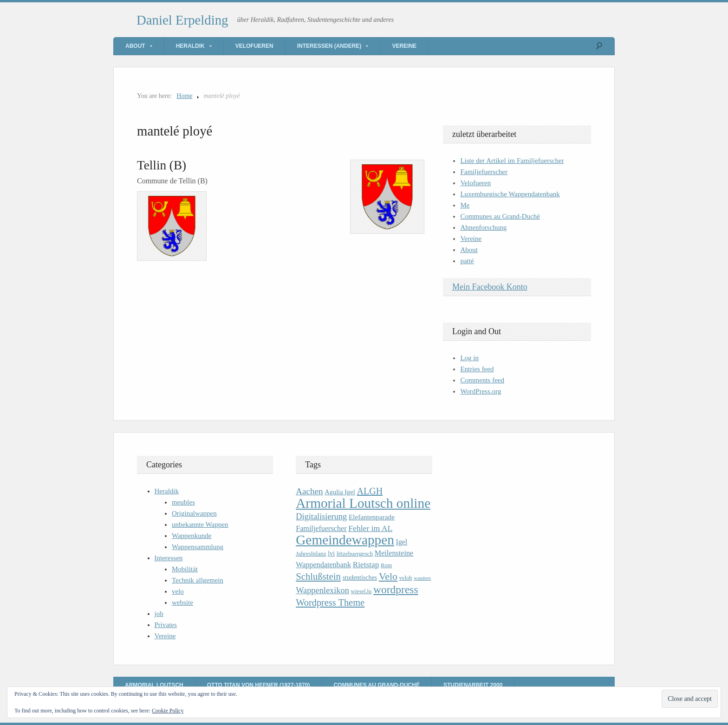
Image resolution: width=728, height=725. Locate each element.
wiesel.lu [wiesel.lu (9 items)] (361, 591)
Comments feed (482, 380)
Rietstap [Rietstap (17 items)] (366, 565)
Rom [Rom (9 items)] (386, 565)
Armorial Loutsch (154, 685)
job (159, 614)
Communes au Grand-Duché (500, 216)
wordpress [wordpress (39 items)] (396, 589)
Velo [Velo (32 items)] (388, 576)
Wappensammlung (198, 547)
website (182, 602)
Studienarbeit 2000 (473, 685)
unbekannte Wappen (200, 524)
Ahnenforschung (483, 227)
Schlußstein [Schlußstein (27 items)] (318, 576)
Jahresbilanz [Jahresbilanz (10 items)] (311, 553)
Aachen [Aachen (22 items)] (309, 491)
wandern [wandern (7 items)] (422, 578)
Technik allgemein (198, 580)
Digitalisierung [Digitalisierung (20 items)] (321, 517)
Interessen (169, 558)
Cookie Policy (168, 711)
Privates (166, 625)
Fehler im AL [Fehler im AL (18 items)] (370, 528)
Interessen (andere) (329, 46)
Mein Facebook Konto (490, 287)
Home (184, 96)
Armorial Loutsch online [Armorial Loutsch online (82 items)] (363, 503)
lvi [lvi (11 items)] (331, 553)
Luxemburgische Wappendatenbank (510, 194)
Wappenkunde (192, 536)
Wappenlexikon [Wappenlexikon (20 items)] (322, 590)
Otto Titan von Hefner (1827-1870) (259, 685)
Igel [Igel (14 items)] (402, 542)
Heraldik (190, 46)
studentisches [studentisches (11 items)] (360, 578)
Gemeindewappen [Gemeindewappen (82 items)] (345, 540)
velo (178, 591)
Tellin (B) (162, 165)
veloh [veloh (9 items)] (406, 578)
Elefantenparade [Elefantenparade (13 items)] (372, 517)
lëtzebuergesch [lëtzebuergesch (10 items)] (355, 553)
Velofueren (254, 46)
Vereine (404, 46)
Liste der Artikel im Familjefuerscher (512, 161)
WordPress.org (481, 391)
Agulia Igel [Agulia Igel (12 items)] (340, 492)
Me (465, 205)
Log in (469, 358)
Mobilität (185, 569)
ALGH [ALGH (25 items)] (370, 491)
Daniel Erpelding (182, 20)
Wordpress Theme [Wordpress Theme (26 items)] (330, 602)
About (135, 46)
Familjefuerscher (484, 172)
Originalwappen (194, 513)
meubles (183, 502)
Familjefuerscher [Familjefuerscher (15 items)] (321, 528)
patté (467, 261)
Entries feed (477, 369)
